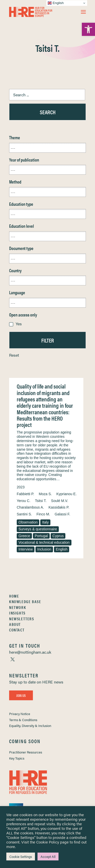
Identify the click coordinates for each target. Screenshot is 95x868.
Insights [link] (17, 613)
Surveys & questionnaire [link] (38, 529)
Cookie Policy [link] (48, 842)
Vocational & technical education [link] (44, 542)
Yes (19, 324)
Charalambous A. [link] (30, 507)
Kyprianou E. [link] (66, 494)
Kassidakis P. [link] (59, 507)
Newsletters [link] (22, 619)
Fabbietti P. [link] (25, 494)
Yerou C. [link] (24, 501)
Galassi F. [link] (62, 514)
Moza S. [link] (45, 494)
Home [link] (14, 596)
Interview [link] (26, 549)
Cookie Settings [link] (21, 856)
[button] (83, 12)
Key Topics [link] (17, 758)
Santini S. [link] (24, 514)
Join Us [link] (21, 695)
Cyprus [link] (58, 536)
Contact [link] (17, 630)
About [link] (15, 624)
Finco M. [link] (43, 514)
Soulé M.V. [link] (60, 501)
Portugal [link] (41, 536)
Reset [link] (14, 355)
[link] (88, 29)
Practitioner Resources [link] (26, 752)
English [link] (62, 549)
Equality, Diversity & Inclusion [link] (30, 726)
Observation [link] (28, 522)
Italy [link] (45, 522)
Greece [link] (24, 536)
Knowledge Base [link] (25, 601)
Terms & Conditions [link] (23, 720)
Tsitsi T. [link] (41, 501)
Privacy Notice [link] (20, 714)
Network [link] (18, 607)
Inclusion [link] (44, 549)
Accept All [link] (48, 856)
